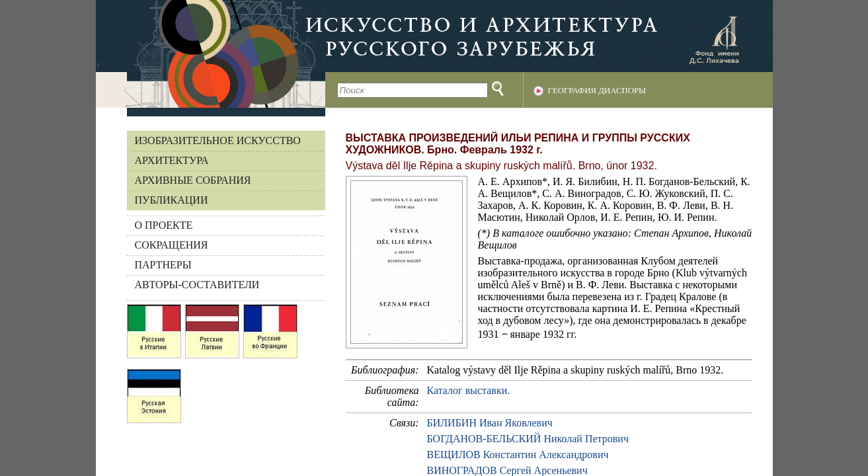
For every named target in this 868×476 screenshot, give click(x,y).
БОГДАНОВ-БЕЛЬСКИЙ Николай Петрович (528, 439)
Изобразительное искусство (218, 140)
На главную (211, 54)
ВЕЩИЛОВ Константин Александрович (518, 455)
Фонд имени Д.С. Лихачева (714, 40)
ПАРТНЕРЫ (163, 265)
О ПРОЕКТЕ (164, 225)
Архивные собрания (193, 180)
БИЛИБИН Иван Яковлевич (490, 423)
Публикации (172, 200)
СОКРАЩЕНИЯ (172, 245)
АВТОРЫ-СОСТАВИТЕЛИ (197, 285)
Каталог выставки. (469, 390)
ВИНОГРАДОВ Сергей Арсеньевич (507, 470)
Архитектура (172, 160)
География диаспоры (597, 91)
